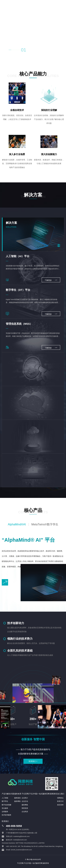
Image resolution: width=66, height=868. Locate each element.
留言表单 (60, 805)
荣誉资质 (25, 808)
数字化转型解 (7, 805)
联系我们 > (33, 761)
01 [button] (23, 50)
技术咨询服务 (7, 815)
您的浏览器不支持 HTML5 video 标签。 (33, 29)
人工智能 (5, 798)
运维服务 (5, 812)
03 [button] (39, 50)
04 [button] (46, 50)
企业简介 (25, 798)
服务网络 (17, 801)
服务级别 (17, 798)
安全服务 (5, 808)
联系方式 (60, 801)
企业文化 (25, 801)
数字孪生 (5, 801)
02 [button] (32, 50)
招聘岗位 (60, 798)
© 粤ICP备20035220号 (33, 859)
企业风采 (25, 812)
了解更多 (51, 280)
